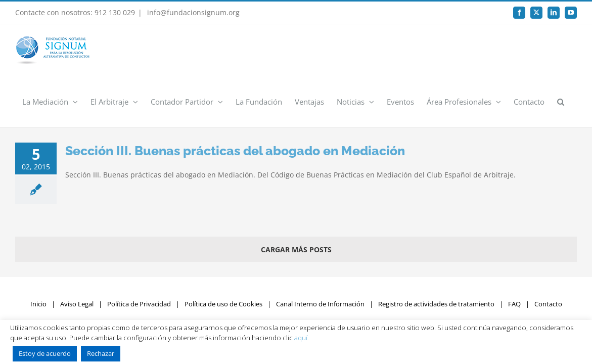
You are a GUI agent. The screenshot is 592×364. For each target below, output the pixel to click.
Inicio (38, 253)
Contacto (548, 253)
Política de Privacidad (139, 253)
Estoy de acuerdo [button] (45, 353)
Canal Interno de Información (320, 253)
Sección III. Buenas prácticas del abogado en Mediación (235, 100)
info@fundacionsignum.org (192, 12)
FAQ (514, 253)
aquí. (302, 338)
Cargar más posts (296, 198)
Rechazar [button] (101, 353)
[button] (573, 50)
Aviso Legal (77, 253)
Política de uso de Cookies (223, 253)
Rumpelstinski (430, 272)
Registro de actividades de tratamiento (436, 253)
